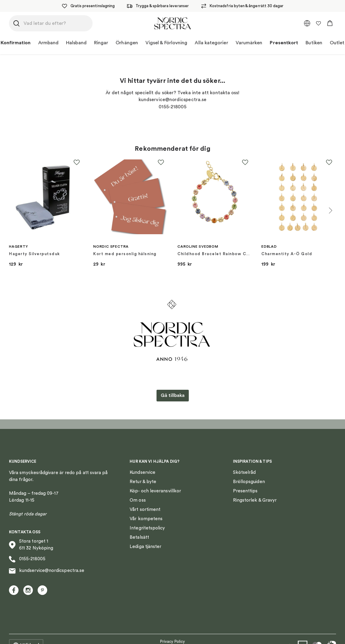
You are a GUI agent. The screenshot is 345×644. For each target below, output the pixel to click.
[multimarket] (307, 23)
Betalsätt (139, 537)
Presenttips (245, 491)
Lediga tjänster (145, 547)
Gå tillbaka (173, 395)
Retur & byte (143, 482)
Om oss (138, 500)
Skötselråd (244, 472)
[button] (330, 23)
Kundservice (142, 472)
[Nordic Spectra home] (172, 23)
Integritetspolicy (147, 528)
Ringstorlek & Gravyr (255, 500)
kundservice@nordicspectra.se (47, 571)
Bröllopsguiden (249, 482)
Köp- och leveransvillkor (155, 491)
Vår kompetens (146, 519)
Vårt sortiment (145, 510)
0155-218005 (27, 559)
